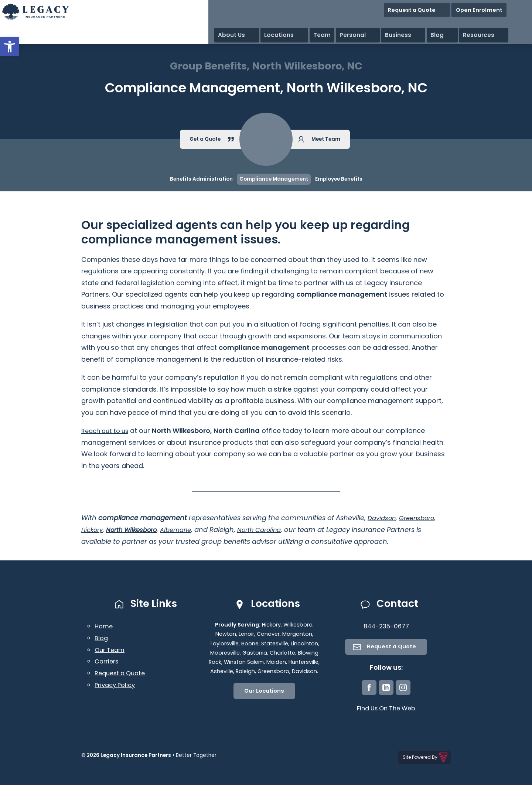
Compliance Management (274, 179)
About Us (316, 22)
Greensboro (422, 518)
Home (104, 626)
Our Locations (264, 691)
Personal (417, 22)
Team (386, 22)
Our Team (111, 649)
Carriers (108, 661)
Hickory (93, 530)
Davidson (383, 518)
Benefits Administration (201, 179)
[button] (10, 47)
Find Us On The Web (386, 709)
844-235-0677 (386, 626)
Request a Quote (453, 7)
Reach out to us (107, 431)
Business (452, 22)
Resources (512, 22)
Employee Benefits (339, 179)
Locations (354, 22)
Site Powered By (426, 757)
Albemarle (186, 530)
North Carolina (274, 530)
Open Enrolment (505, 7)
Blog (481, 22)
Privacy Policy (117, 684)
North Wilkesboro (137, 530)
